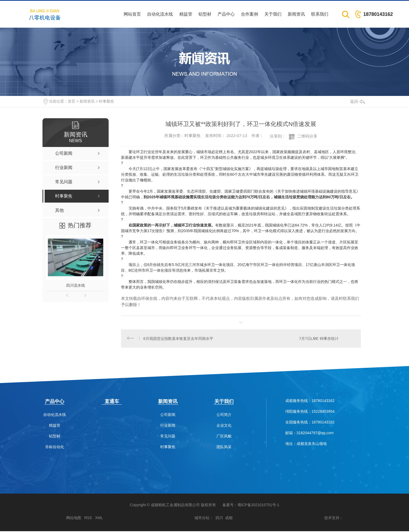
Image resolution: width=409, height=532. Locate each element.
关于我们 (273, 14)
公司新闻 (168, 416)
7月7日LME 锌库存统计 (318, 339)
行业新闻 (168, 426)
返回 (357, 101)
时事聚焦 (106, 101)
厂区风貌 (224, 437)
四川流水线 (76, 285)
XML (99, 519)
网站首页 (132, 14)
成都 (229, 519)
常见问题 (168, 437)
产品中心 (226, 14)
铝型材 (205, 14)
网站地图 (74, 519)
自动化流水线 (160, 14)
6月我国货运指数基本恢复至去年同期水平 (179, 339)
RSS (88, 519)
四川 (219, 519)
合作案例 (250, 14)
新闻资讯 (296, 14)
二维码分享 (307, 136)
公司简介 (224, 416)
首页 (72, 101)
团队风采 (224, 448)
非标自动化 (55, 448)
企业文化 (224, 426)
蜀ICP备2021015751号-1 (258, 506)
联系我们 (320, 14)
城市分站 (202, 519)
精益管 (186, 14)
